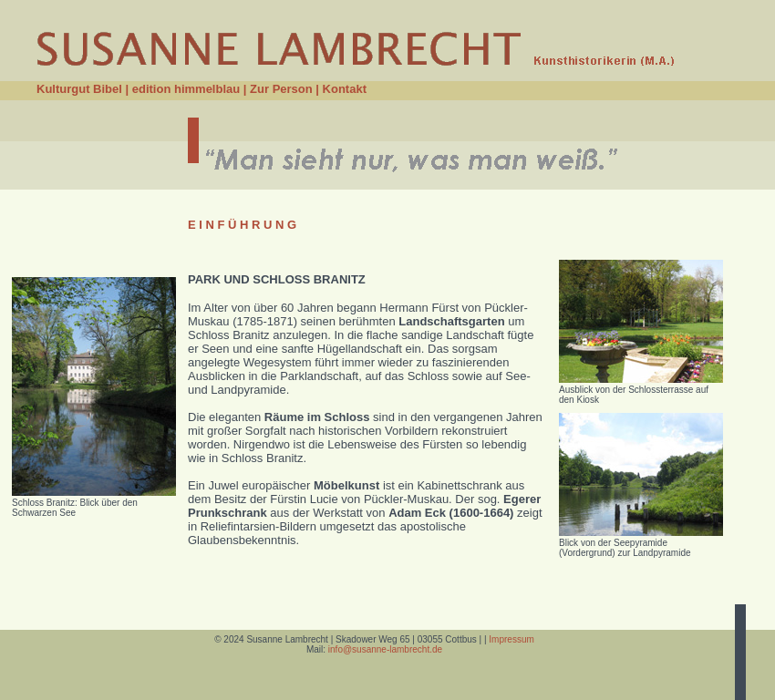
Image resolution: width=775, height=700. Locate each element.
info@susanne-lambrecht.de (384, 649)
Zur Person (281, 89)
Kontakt (345, 89)
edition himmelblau (186, 89)
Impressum (511, 639)
